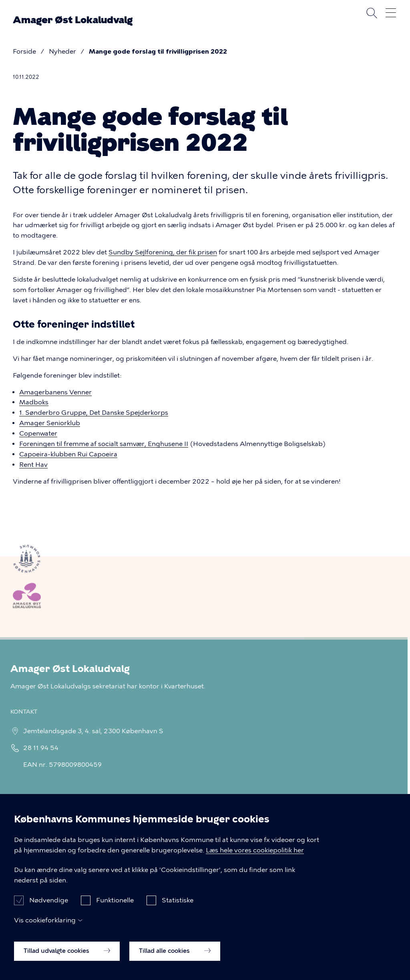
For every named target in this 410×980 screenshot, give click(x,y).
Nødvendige (49, 907)
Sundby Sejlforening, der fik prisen (163, 252)
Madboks (34, 402)
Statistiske (178, 907)
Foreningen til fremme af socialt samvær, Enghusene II (104, 444)
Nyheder (62, 51)
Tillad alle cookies (175, 957)
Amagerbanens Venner (55, 392)
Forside (24, 51)
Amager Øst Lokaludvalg (73, 20)
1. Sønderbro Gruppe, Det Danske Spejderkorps (94, 413)
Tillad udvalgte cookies (67, 957)
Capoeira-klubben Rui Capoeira (68, 454)
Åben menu (391, 13)
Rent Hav (33, 465)
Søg (372, 13)
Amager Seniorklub (50, 423)
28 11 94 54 (37, 748)
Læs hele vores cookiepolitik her (255, 857)
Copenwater (38, 433)
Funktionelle (115, 907)
